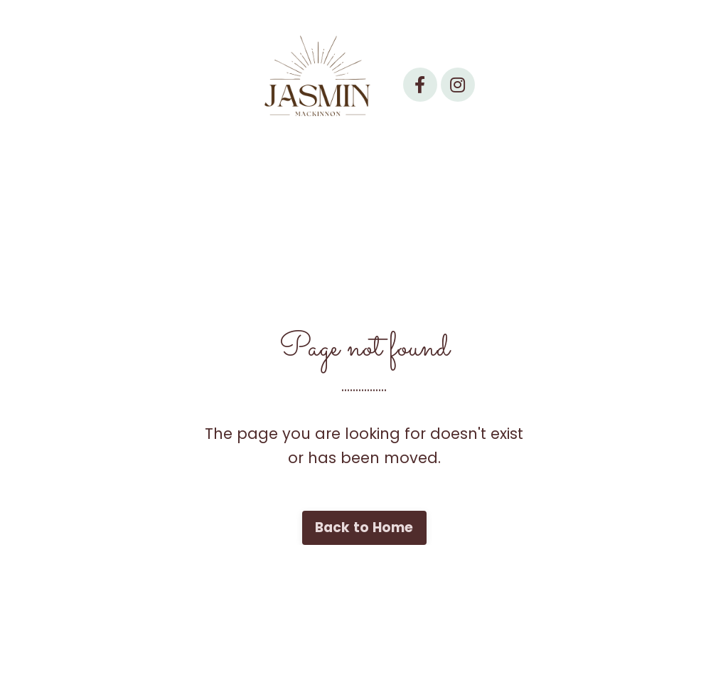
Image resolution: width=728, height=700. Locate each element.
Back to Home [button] (364, 527)
